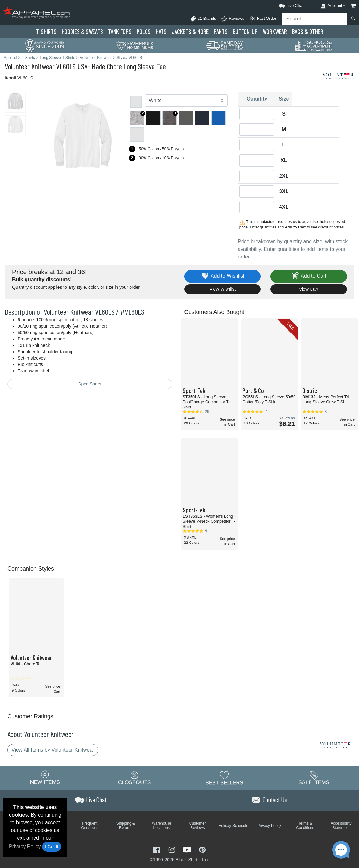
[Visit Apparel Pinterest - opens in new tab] (202, 849)
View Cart (309, 289)
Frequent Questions (90, 826)
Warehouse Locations (162, 826)
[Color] (186, 101)
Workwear (275, 31)
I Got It (52, 847)
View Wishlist (222, 289)
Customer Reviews (198, 826)
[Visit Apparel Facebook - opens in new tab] (157, 849)
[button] (285, 5)
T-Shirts (46, 31)
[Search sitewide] (315, 19)
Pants (221, 31)
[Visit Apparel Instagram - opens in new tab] (173, 849)
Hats (161, 31)
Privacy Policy (25, 846)
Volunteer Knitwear (30, 66)
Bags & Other (308, 31)
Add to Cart (309, 276)
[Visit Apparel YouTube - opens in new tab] (188, 849)
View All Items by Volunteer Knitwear (53, 750)
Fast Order (263, 19)
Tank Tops (120, 31)
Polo (144, 31)
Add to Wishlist (223, 276)
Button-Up (245, 31)
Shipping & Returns (126, 826)
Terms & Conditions (305, 826)
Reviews (233, 19)
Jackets (190, 31)
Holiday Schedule (233, 826)
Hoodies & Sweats (82, 31)
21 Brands (203, 19)
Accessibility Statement (341, 826)
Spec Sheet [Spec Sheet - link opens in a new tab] (90, 384)
